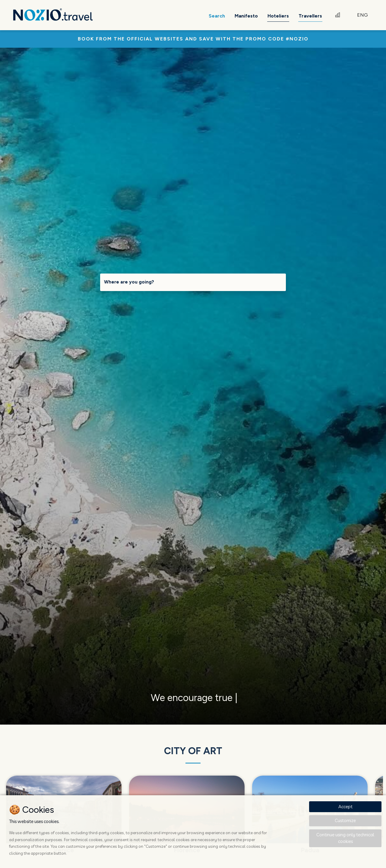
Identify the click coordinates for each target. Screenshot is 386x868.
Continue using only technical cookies (345, 838)
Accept (345, 807)
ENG (362, 15)
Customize (345, 820)
